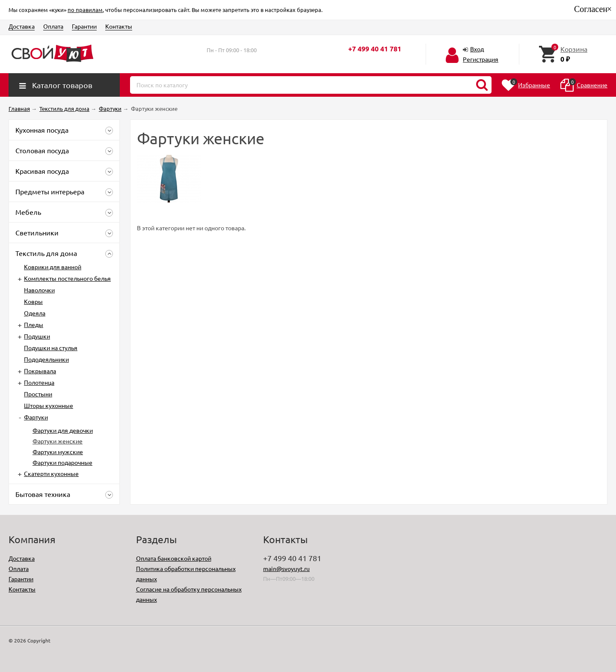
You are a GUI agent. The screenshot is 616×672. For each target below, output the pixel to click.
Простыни (38, 394)
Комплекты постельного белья (67, 278)
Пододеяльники (46, 359)
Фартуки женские (58, 441)
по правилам (85, 10)
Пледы (34, 324)
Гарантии (84, 26)
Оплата (53, 26)
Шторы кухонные (49, 405)
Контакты (119, 26)
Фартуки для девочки (63, 430)
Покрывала (40, 371)
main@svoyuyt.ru (286, 568)
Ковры (33, 301)
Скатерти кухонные (51, 473)
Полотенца (39, 382)
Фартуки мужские (58, 452)
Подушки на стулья (51, 348)
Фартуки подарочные (62, 462)
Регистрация (481, 59)
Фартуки (36, 417)
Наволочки (39, 290)
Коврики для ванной (53, 267)
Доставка (22, 26)
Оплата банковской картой (174, 558)
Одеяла (35, 313)
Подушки (37, 336)
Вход (477, 49)
